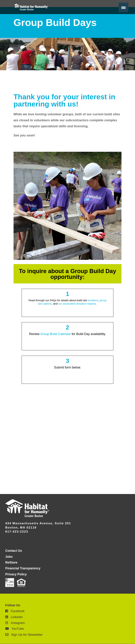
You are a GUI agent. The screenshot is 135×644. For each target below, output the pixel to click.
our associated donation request (77, 304)
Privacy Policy (16, 574)
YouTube (15, 629)
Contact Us (14, 551)
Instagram (15, 623)
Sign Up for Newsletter (24, 635)
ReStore (11, 562)
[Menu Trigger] (123, 7)
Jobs (9, 557)
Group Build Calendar (56, 334)
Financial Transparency (23, 568)
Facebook (15, 611)
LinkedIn (14, 617)
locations (93, 300)
